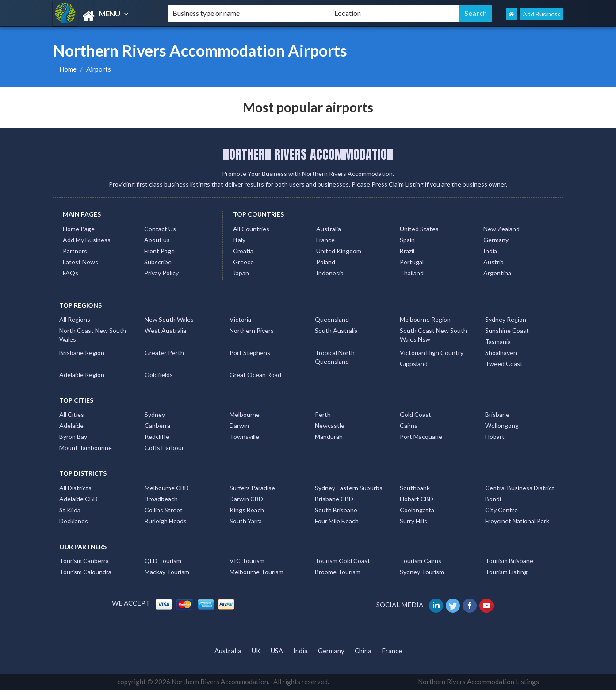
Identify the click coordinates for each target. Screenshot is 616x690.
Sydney (155, 414)
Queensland (332, 319)
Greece (243, 262)
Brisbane (497, 414)
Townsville (244, 436)
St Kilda (70, 510)
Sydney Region (506, 319)
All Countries (251, 229)
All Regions (75, 319)
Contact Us (160, 229)
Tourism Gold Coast (342, 561)
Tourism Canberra (84, 561)
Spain (407, 240)
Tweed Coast (504, 364)
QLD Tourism (163, 561)
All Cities (72, 414)
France (325, 240)
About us (157, 240)
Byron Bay (73, 436)
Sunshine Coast (507, 330)
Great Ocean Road (255, 375)
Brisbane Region (82, 353)
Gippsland (414, 364)
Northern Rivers (252, 330)
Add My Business (87, 240)
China (363, 651)
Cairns (409, 425)
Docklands (74, 521)
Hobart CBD (417, 499)
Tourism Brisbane (509, 561)
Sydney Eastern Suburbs (349, 488)
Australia (329, 229)
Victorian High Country (432, 353)
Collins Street (164, 510)
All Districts (75, 488)
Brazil (407, 251)
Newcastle (330, 425)
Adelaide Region (82, 375)
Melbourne (245, 414)
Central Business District (520, 488)
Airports (99, 69)
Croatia (243, 251)
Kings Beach (247, 510)
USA (277, 651)
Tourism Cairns (421, 561)
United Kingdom (339, 251)
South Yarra (246, 521)
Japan (241, 273)
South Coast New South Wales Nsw (433, 335)
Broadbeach (161, 499)
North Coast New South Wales (93, 335)
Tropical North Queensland (335, 357)
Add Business (542, 14)
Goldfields (159, 375)
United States (419, 229)
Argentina (497, 273)
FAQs (71, 273)
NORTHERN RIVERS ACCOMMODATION (308, 154)
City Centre (501, 510)
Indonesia (330, 273)
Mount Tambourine (86, 448)
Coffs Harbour (164, 448)
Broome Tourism (338, 572)
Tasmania (498, 341)
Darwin (239, 425)
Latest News (80, 262)
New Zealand (501, 229)
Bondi (493, 499)
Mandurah (329, 436)
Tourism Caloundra (85, 572)
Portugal (412, 262)
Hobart (495, 436)
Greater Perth (164, 353)
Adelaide (71, 425)
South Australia (336, 330)
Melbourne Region (425, 319)
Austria (494, 262)
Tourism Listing (506, 572)
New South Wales (169, 319)
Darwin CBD (246, 499)
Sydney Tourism (422, 572)
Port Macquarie (421, 436)
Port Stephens (250, 353)
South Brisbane (336, 510)
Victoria (240, 319)
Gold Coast (415, 414)
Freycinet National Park (517, 521)
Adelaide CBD (78, 499)
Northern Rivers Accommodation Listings (478, 682)
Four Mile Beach (337, 521)
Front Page (159, 251)
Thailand (412, 273)
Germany (496, 240)
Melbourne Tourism (256, 572)
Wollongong (502, 425)
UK (256, 651)
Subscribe (158, 262)
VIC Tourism (247, 561)
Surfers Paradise (252, 488)
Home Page (79, 229)
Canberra (157, 425)
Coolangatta (417, 510)
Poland (326, 262)
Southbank (415, 488)
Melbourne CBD (167, 488)
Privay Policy (161, 273)
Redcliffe (157, 436)
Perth (323, 414)
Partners (75, 251)
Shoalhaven (501, 353)
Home (68, 69)
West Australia (165, 330)
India (490, 251)
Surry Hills (413, 521)
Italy (239, 240)
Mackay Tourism (167, 572)
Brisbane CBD (334, 499)
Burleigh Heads (166, 521)
